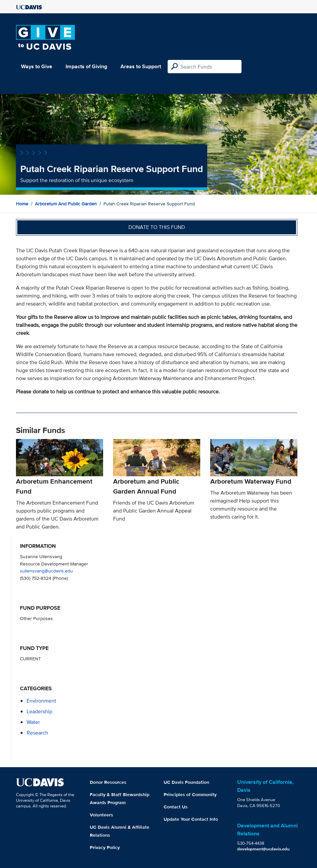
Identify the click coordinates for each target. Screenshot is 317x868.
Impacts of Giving (86, 66)
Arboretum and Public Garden (66, 204)
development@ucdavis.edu (263, 849)
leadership (39, 711)
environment (41, 701)
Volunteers (101, 815)
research (37, 733)
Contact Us (176, 807)
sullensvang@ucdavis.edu (46, 571)
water (33, 722)
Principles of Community (190, 794)
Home (22, 204)
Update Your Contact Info (191, 819)
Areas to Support (141, 66)
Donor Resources (108, 782)
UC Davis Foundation (186, 782)
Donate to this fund (157, 227)
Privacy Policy (105, 847)
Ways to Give (37, 66)
